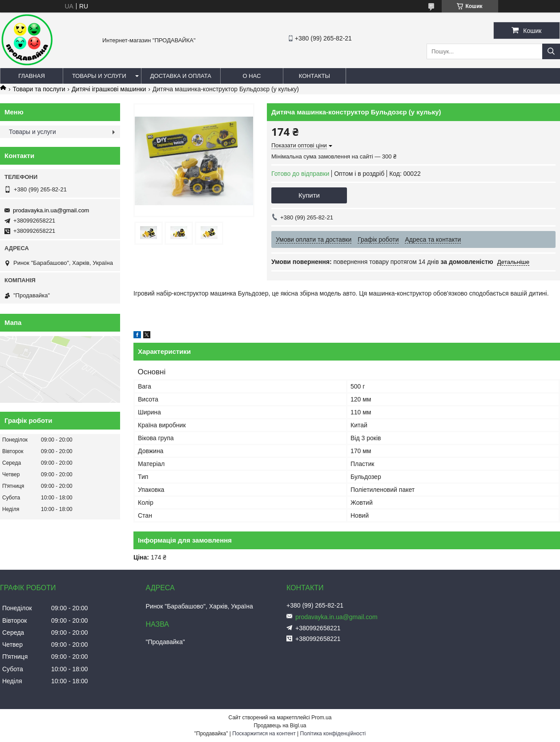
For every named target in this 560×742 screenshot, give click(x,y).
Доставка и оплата (181, 76)
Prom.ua (321, 718)
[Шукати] (551, 51)
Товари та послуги (39, 89)
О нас (252, 76)
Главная (32, 76)
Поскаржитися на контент (264, 734)
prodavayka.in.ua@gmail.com (51, 210)
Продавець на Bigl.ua (280, 726)
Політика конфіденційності (333, 734)
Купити (309, 195)
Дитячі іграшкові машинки (109, 89)
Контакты (314, 76)
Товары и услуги (99, 76)
